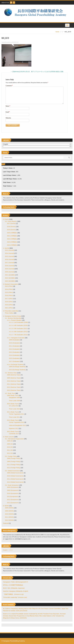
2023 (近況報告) (10, 281)
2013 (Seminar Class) (14, 390)
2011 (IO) (10, 450)
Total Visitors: (8, 186)
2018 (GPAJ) (9, 302)
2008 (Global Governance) (15, 473)
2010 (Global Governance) (15, 476)
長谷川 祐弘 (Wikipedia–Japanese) (14, 588)
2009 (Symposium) (13, 490)
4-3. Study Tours (10, 393)
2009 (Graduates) (14, 340)
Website (8, 118)
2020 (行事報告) (12, 233)
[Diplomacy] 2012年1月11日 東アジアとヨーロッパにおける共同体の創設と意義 (37, 72)
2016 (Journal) (9, 259)
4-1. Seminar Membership (13, 318)
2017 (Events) (11, 223)
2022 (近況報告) (10, 278)
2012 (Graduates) (14, 349)
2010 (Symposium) (13, 493)
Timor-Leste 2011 (14, 417)
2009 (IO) (10, 444)
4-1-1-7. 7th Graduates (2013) (18, 335)
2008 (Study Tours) (13, 395)
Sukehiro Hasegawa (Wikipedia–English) (16, 591)
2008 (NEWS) (9, 508)
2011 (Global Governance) (15, 479)
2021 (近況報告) (10, 275)
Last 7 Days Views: (9, 172)
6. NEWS (6, 506)
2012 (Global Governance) (15, 482)
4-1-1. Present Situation (14, 320)
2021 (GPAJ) (9, 308)
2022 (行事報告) (12, 239)
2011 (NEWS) (9, 517)
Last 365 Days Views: (10, 179)
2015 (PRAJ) (9, 292)
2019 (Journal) (9, 269)
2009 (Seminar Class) (14, 378)
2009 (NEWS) (9, 511)
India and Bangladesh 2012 (17, 425)
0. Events (6, 219)
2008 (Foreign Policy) (14, 458)
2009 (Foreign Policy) (14, 461)
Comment (9, 86)
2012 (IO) (10, 453)
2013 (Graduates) (14, 352)
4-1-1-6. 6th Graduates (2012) (18, 332)
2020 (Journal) (9, 272)
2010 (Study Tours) (13, 404)
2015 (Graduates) (14, 358)
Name (8, 106)
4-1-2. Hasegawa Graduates (16, 338)
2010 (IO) (10, 447)
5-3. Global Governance (12, 471)
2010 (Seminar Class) (14, 381)
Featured (6, 523)
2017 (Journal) (9, 263)
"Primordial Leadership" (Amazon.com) (15, 597)
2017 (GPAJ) (9, 299)
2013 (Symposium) (13, 503)
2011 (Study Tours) (13, 412)
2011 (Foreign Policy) (14, 465)
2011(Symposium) (13, 497)
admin (9, 42)
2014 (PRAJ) (9, 289)
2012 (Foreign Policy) (14, 468)
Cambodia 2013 (14, 434)
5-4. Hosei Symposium (12, 485)
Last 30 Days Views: (10, 175)
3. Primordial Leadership (11, 311)
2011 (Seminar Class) (14, 384)
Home (57, 32)
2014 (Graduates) (14, 355)
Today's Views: (8, 168)
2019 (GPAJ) (9, 305)
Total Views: (7, 182)
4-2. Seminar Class (11, 373)
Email (8, 112)
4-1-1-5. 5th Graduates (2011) (18, 329)
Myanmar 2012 (14, 428)
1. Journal (6, 248)
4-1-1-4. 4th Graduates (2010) (18, 325)
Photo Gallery (9, 313)
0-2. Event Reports (11, 221)
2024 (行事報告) (12, 245)
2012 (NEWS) (9, 520)
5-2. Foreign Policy (11, 456)
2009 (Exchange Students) (17, 367)
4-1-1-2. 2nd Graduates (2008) (18, 322)
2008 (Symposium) (13, 487)
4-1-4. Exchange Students (15, 365)
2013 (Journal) (9, 250)
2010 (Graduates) (14, 343)
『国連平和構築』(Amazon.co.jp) (13, 594)
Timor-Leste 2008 (14, 401)
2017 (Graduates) (14, 361)
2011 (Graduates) (14, 346)
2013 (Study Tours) (13, 432)
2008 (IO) (10, 441)
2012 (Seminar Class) (14, 387)
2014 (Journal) (9, 253)
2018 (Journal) (9, 266)
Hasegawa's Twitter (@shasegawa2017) (15, 582)
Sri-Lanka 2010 (14, 406)
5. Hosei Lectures (8, 437)
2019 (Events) (11, 230)
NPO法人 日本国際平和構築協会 (13, 585)
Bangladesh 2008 (14, 398)
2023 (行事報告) (12, 242)
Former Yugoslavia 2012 (17, 422)
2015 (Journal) (9, 256)
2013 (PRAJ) (9, 286)
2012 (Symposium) (13, 500)
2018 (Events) (11, 227)
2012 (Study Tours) (13, 420)
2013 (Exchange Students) (17, 370)
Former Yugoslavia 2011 (17, 414)
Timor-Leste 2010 (14, 409)
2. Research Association (10, 284)
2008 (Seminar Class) (14, 375)
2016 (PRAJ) (9, 295)
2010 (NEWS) (9, 514)
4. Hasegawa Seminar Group (12, 316)
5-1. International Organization (14, 439)
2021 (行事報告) (12, 236)
